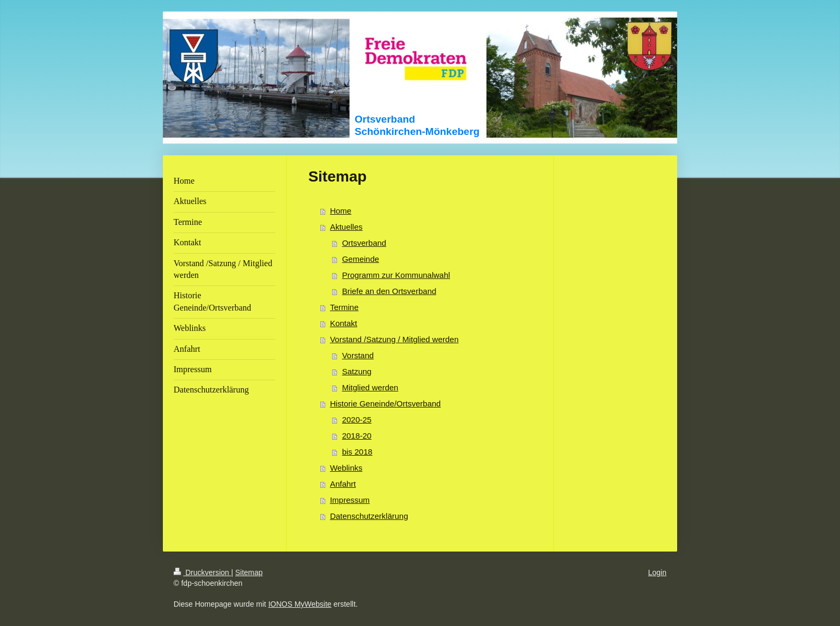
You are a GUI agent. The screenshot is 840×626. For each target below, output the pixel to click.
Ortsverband (364, 243)
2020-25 (357, 420)
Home (341, 211)
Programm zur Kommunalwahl (396, 275)
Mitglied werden (370, 387)
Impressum (350, 500)
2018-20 (357, 436)
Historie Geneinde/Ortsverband (385, 403)
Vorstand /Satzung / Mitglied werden (394, 339)
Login (657, 572)
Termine (344, 307)
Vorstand (358, 355)
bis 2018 (357, 452)
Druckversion (202, 572)
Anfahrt (343, 484)
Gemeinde (360, 259)
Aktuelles (346, 227)
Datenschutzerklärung (369, 516)
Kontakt (344, 323)
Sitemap (249, 572)
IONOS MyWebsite (300, 604)
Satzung (357, 371)
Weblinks (346, 468)
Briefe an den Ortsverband (389, 291)
